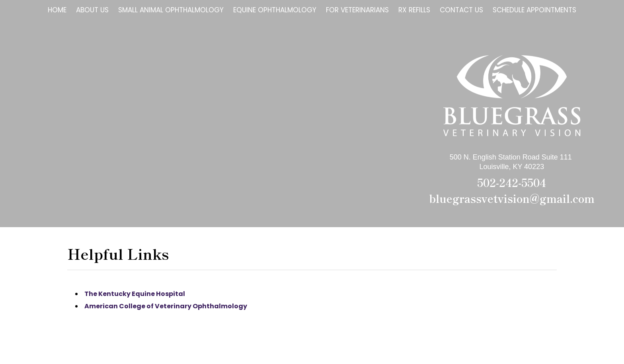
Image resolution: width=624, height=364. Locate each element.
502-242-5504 (512, 182)
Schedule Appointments (534, 10)
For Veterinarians (357, 10)
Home (57, 10)
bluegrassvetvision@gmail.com (512, 198)
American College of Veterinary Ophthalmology (166, 306)
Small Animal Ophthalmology (171, 10)
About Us (92, 10)
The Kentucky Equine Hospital (135, 294)
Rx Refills (414, 10)
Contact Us (461, 10)
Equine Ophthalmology (275, 10)
